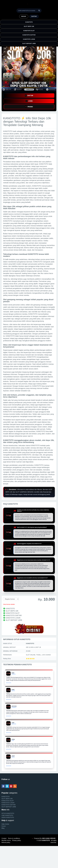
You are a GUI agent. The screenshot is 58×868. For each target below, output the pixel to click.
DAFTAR (29, 96)
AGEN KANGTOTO (8, 817)
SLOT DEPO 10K (29, 26)
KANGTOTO (29, 22)
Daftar (34, 16)
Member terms (6, 840)
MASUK (24, 16)
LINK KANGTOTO (7, 815)
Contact (4, 838)
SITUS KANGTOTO (8, 813)
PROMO (29, 107)
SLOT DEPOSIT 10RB (29, 44)
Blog (3, 828)
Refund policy (6, 842)
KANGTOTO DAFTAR (29, 35)
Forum (4, 826)
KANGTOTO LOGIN (29, 39)
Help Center (5, 824)
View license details (9, 604)
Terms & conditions (14, 838)
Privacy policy (17, 840)
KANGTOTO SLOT (29, 31)
